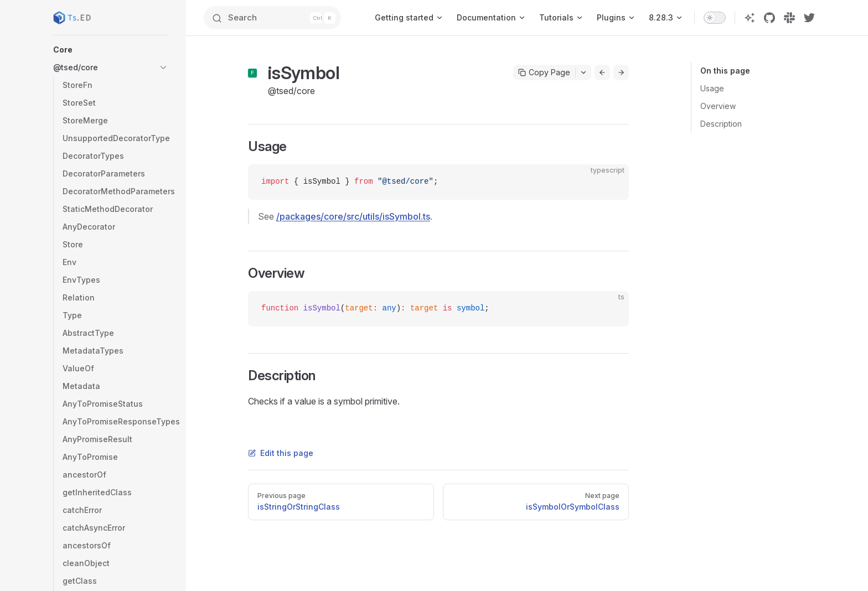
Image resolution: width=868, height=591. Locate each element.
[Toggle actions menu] (583, 72)
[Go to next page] (621, 72)
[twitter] (809, 18)
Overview (718, 106)
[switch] (715, 18)
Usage (712, 88)
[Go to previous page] (602, 72)
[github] (769, 18)
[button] (111, 50)
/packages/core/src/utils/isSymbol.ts (353, 216)
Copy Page (544, 72)
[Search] (277, 18)
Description (721, 124)
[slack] (789, 18)
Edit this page (281, 453)
